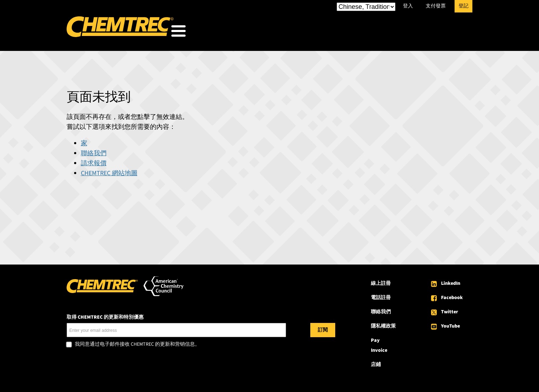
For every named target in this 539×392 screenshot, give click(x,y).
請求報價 (94, 161)
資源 (382, 33)
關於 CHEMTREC (431, 33)
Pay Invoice (379, 343)
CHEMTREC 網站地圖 (109, 171)
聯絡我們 (94, 151)
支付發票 (436, 6)
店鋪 (376, 362)
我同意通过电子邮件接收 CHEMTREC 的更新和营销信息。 (137, 343)
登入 (408, 6)
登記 (463, 6)
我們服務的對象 (278, 33)
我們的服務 (338, 33)
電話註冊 (381, 296)
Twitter (450, 310)
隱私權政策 (383, 324)
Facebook (452, 296)
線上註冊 (381, 281)
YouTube (450, 324)
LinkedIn (451, 281)
